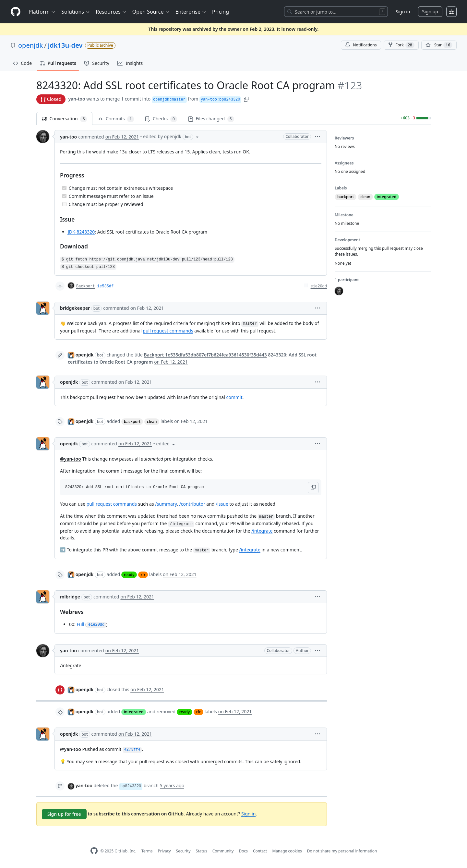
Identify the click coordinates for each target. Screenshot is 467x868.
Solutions (76, 12)
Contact (260, 851)
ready (129, 575)
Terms (147, 851)
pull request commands (168, 331)
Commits (116, 119)
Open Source (151, 12)
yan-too (77, 99)
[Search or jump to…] (336, 12)
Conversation (64, 119)
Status (202, 851)
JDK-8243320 (81, 232)
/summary (166, 504)
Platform (42, 12)
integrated (134, 712)
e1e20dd (319, 286)
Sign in (403, 12)
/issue (222, 504)
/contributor (192, 504)
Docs (243, 851)
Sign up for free (64, 814)
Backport (86, 286)
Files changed (211, 119)
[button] (246, 99)
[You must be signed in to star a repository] (439, 45)
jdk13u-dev (65, 45)
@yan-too (71, 459)
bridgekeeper (75, 308)
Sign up (430, 12)
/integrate (262, 531)
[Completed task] (64, 188)
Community (223, 851)
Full (80, 624)
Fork (401, 45)
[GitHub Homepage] (94, 851)
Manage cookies (287, 851)
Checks (161, 119)
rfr (143, 575)
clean (152, 422)
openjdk (30, 45)
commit (234, 397)
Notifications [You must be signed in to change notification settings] (361, 45)
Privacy (164, 851)
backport (132, 422)
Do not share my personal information (342, 851)
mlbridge (70, 597)
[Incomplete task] (64, 204)
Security (183, 851)
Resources (111, 12)
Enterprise (191, 12)
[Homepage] (16, 12)
